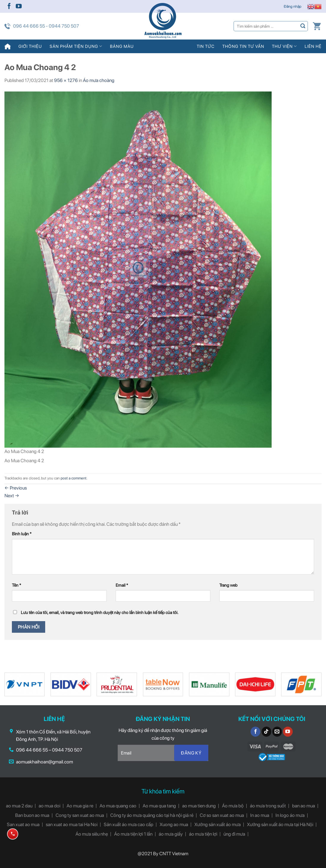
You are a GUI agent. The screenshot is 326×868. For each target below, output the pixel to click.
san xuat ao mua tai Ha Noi (72, 824)
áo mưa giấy (171, 834)
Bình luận (22, 534)
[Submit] (303, 26)
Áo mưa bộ (233, 806)
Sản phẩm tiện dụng (76, 46)
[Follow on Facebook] (9, 7)
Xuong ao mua (174, 824)
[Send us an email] (277, 732)
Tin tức (206, 46)
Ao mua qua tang (159, 806)
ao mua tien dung (199, 806)
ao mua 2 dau (19, 806)
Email (122, 585)
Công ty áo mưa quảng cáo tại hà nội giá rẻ (152, 815)
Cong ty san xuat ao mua (80, 815)
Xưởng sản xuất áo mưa (218, 824)
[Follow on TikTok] (266, 732)
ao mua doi (49, 806)
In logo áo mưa (290, 815)
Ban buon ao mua (32, 815)
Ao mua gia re (80, 806)
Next (12, 496)
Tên (16, 585)
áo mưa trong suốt (268, 806)
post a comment (74, 478)
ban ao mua (304, 806)
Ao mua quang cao (118, 806)
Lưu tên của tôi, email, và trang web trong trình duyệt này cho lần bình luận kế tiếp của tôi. (100, 612)
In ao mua (260, 815)
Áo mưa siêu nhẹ (92, 834)
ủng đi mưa (234, 834)
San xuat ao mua (23, 824)
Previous (16, 488)
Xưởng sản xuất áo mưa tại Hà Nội (280, 824)
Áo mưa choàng (99, 80)
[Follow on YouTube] (19, 7)
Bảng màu (122, 46)
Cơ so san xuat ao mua (222, 815)
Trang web (228, 585)
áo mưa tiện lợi (203, 834)
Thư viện (284, 46)
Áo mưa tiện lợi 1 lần (133, 834)
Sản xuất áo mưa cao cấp (129, 824)
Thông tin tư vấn (243, 46)
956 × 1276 (66, 80)
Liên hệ (313, 46)
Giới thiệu (30, 46)
